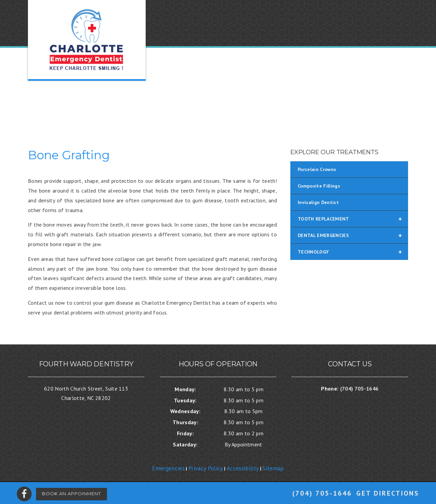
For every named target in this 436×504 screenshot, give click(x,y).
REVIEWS (325, 105)
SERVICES (289, 105)
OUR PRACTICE (194, 105)
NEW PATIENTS (246, 105)
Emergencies (168, 468)
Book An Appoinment (71, 494)
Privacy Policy (206, 468)
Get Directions (388, 493)
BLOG (355, 105)
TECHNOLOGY (353, 252)
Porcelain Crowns (317, 169)
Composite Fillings (319, 186)
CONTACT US (390, 105)
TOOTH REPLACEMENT (353, 219)
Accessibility (243, 468)
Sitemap (273, 468)
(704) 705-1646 (322, 493)
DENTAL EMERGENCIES (353, 235)
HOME (156, 105)
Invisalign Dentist (318, 202)
